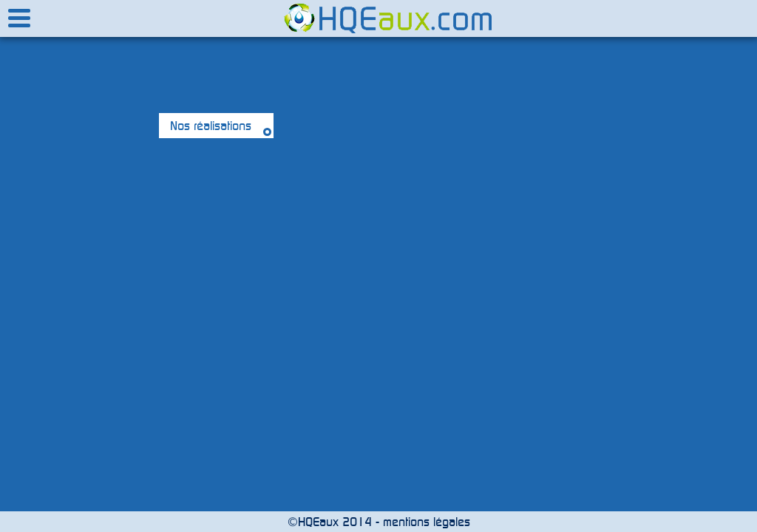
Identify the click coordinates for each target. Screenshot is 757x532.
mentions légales (427, 522)
